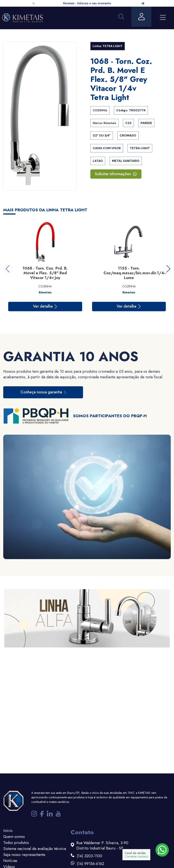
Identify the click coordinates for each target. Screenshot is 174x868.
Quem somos (14, 837)
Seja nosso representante (24, 855)
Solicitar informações (116, 174)
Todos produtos (16, 843)
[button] (143, 4)
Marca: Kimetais (104, 123)
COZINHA (100, 110)
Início (8, 831)
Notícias (10, 861)
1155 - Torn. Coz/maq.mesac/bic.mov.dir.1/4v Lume (135, 273)
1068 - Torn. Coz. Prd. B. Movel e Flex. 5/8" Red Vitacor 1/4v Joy (45, 273)
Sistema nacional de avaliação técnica (35, 849)
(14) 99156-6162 (90, 864)
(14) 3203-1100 (89, 856)
